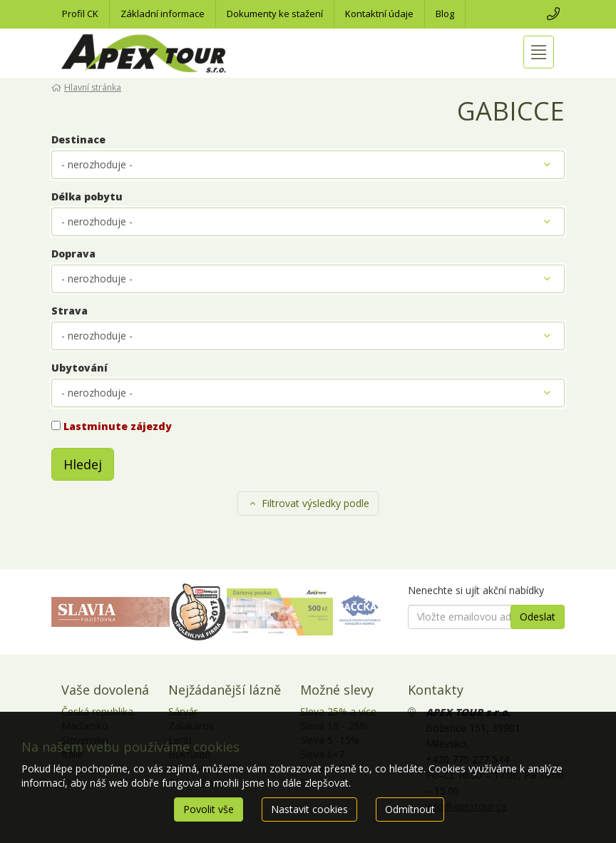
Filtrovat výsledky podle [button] (308, 503)
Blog (445, 14)
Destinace (78, 139)
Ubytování (79, 368)
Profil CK (80, 14)
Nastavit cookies (309, 809)
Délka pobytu (87, 196)
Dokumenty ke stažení (275, 14)
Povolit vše (209, 809)
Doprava (73, 254)
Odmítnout (410, 809)
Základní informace (163, 14)
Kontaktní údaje (379, 14)
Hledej (83, 464)
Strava (70, 311)
